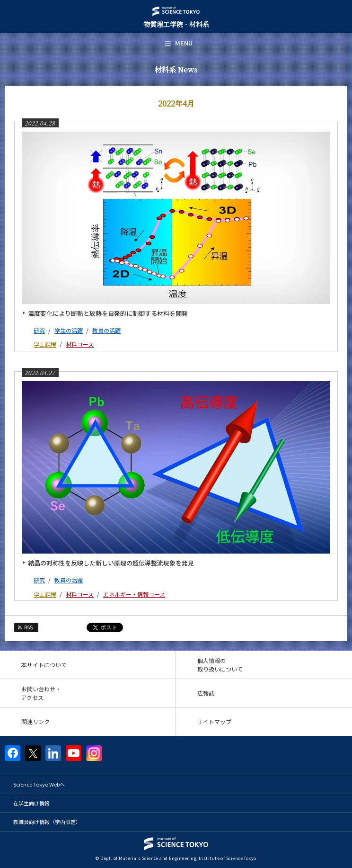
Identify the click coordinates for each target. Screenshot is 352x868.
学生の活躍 (69, 330)
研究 (39, 330)
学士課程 (45, 344)
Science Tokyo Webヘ (39, 784)
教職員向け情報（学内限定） (47, 822)
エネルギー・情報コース (134, 594)
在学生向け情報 (31, 803)
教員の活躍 (106, 330)
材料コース (80, 344)
